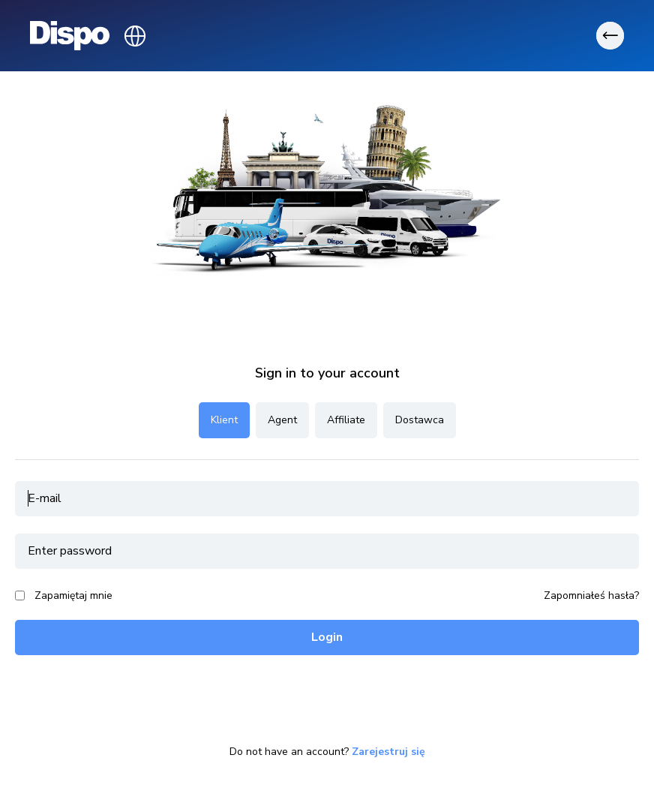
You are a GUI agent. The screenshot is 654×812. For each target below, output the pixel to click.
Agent (282, 420)
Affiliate (346, 420)
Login (327, 637)
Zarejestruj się (388, 752)
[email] (327, 499)
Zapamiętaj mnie (73, 595)
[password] (327, 551)
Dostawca (420, 420)
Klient (224, 420)
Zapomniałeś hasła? (591, 596)
